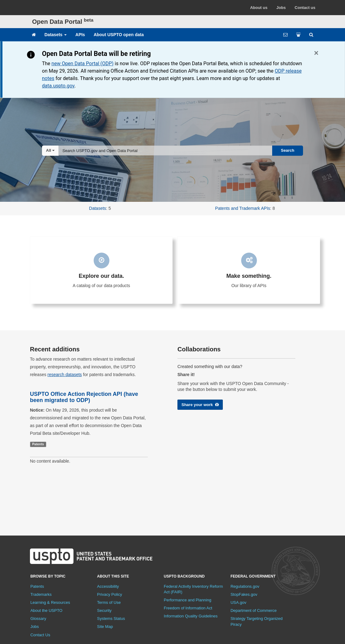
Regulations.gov (245, 586)
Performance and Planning (188, 600)
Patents (37, 586)
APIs (80, 35)
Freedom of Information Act (188, 608)
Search (287, 150)
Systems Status (111, 619)
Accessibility (108, 586)
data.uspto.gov (58, 86)
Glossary (38, 619)
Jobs (281, 8)
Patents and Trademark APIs (243, 208)
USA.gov (238, 602)
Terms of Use (109, 602)
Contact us (305, 8)
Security (104, 610)
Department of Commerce (254, 610)
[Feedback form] (285, 35)
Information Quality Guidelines (191, 616)
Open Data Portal (63, 22)
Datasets (56, 35)
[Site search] (311, 35)
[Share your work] (298, 35)
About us (259, 8)
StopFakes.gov (244, 594)
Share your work (200, 405)
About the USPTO (46, 610)
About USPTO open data (118, 35)
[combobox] (165, 150)
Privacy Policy (110, 594)
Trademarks (41, 594)
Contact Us (40, 635)
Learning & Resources (50, 602)
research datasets (65, 375)
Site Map (105, 627)
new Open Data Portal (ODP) (83, 64)
